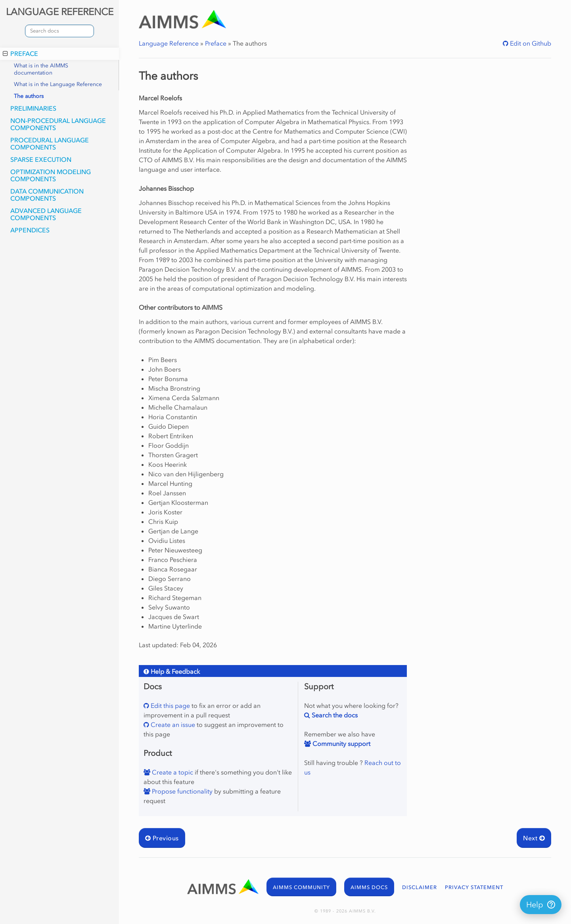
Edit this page (170, 705)
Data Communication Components (47, 195)
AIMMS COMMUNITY (301, 887)
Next (534, 838)
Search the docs (334, 715)
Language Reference (169, 43)
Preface (20, 54)
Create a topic (172, 772)
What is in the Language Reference (58, 84)
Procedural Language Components (50, 144)
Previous (162, 838)
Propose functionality (181, 791)
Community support (341, 744)
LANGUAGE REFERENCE (60, 12)
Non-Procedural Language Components (58, 124)
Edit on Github (530, 43)
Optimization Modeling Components (51, 175)
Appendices (30, 230)
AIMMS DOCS (369, 887)
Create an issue (172, 725)
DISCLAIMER (420, 887)
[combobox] (59, 31)
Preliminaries (33, 108)
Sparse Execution (41, 159)
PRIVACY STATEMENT (474, 887)
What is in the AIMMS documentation (41, 69)
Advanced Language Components (46, 214)
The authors (29, 96)
